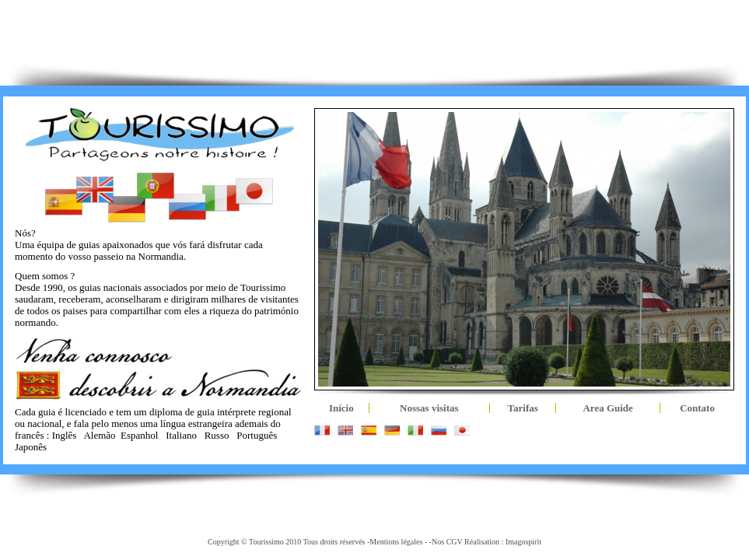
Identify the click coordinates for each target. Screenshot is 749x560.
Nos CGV (447, 542)
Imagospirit (523, 542)
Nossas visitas (429, 408)
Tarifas (523, 408)
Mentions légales (396, 542)
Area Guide (607, 408)
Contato (697, 408)
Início (341, 408)
